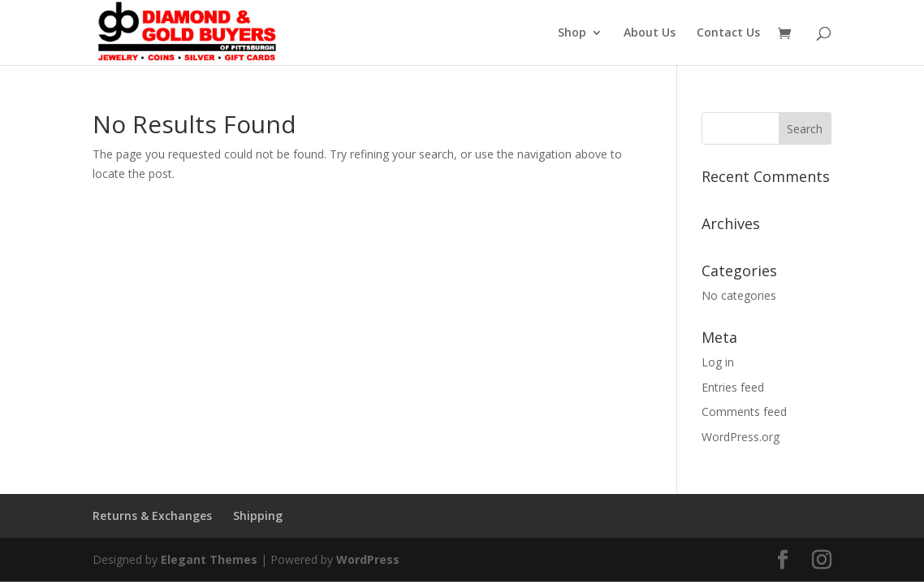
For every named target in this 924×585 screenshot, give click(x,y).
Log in (718, 362)
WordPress (368, 559)
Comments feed (744, 412)
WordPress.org (740, 437)
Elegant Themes (209, 559)
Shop (572, 33)
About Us (650, 33)
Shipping (258, 516)
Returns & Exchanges (152, 516)
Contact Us (728, 33)
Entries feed (733, 387)
